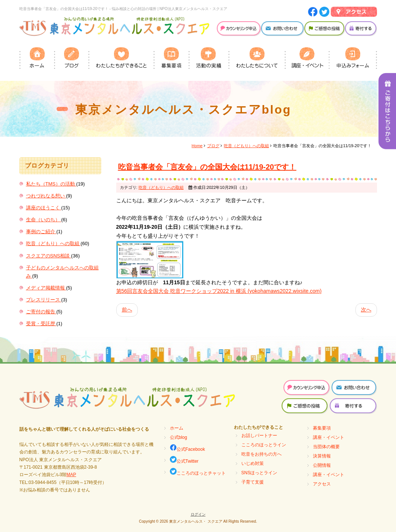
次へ (366, 310)
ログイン (198, 514)
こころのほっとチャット (198, 472)
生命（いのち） (44, 220)
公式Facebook (188, 448)
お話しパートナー (259, 436)
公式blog (179, 437)
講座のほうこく (44, 208)
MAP (71, 475)
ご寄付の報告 (41, 312)
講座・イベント (329, 437)
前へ (127, 310)
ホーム (177, 428)
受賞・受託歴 (41, 324)
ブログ (213, 146)
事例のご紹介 (41, 232)
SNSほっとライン (259, 473)
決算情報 (322, 456)
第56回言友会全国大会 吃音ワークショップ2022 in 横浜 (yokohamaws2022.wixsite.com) (219, 291)
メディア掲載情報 (46, 288)
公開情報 (322, 465)
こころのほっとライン (264, 445)
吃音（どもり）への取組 (53, 243)
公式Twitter (184, 460)
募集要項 (322, 428)
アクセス (322, 484)
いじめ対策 (253, 463)
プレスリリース (44, 300)
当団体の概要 (326, 447)
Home (197, 146)
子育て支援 (253, 482)
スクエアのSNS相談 (49, 256)
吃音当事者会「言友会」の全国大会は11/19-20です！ (207, 167)
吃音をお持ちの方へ (262, 454)
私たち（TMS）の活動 (51, 184)
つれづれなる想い (46, 196)
